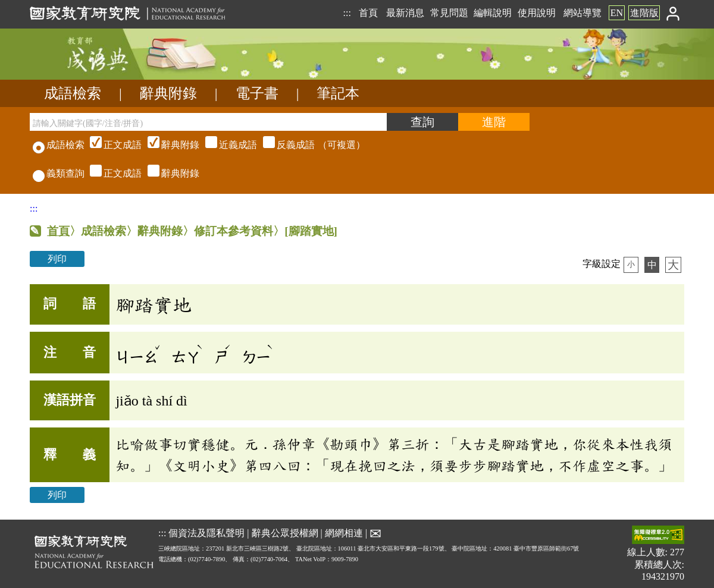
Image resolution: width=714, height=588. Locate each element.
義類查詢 (59, 173)
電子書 (257, 93)
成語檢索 (73, 93)
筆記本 (338, 93)
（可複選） (226, 145)
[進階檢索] (494, 122)
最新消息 (405, 13)
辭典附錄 (168, 93)
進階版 (644, 13)
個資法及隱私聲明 (206, 533)
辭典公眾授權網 (285, 533)
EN (617, 13)
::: (347, 13)
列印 (57, 259)
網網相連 (344, 533)
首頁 (368, 13)
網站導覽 (583, 13)
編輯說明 (493, 13)
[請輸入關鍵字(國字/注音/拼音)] (208, 122)
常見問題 (449, 13)
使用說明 (537, 13)
